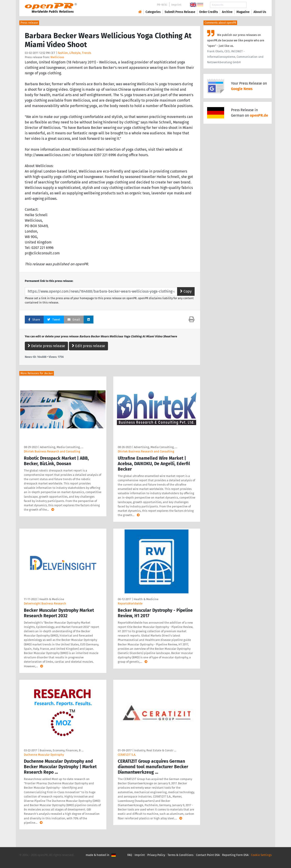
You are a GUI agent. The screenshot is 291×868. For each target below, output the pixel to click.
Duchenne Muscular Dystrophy (44, 755)
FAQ (130, 855)
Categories (153, 12)
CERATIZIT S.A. (127, 755)
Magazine (243, 12)
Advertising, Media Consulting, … (62, 447)
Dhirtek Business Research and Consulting (52, 451)
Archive (227, 12)
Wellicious (57, 57)
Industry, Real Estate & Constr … (155, 750)
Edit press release (88, 346)
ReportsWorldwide (130, 603)
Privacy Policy (156, 855)
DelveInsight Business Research (45, 603)
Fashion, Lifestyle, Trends (74, 53)
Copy (186, 291)
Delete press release (46, 346)
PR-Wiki (162, 5)
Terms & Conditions (181, 855)
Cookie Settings (261, 855)
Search (256, 5)
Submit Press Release (180, 12)
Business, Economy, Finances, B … (61, 750)
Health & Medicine (52, 599)
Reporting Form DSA (235, 855)
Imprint (176, 5)
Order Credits (209, 12)
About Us (260, 12)
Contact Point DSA (208, 855)
